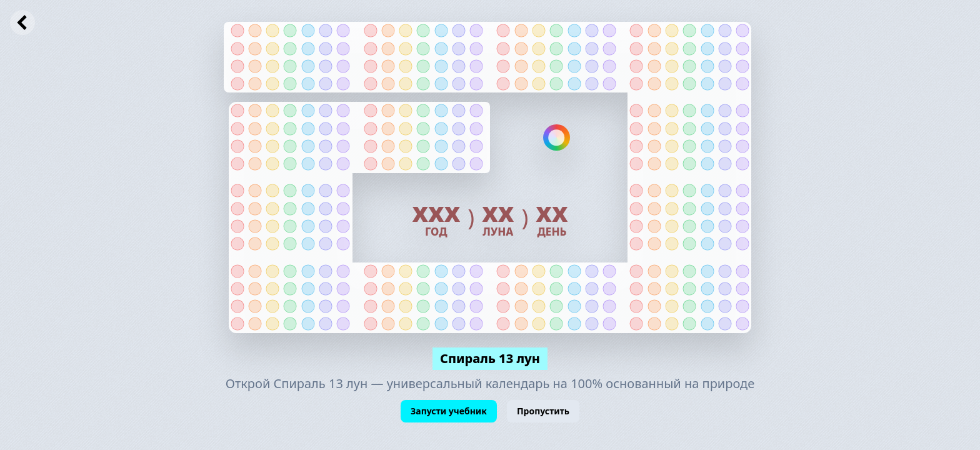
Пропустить (543, 411)
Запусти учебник (449, 411)
